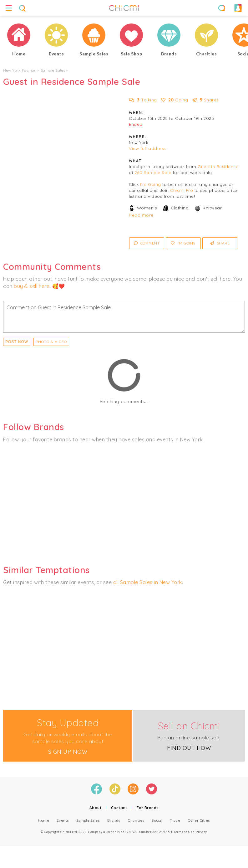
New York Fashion (20, 70)
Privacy (201, 832)
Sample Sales (53, 70)
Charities (136, 820)
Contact (119, 808)
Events (63, 820)
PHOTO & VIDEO (51, 342)
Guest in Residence (218, 167)
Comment (147, 243)
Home (43, 820)
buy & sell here (32, 286)
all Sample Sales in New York (148, 582)
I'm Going (151, 184)
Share (220, 243)
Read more (141, 215)
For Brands (148, 808)
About (96, 808)
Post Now (17, 342)
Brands (114, 820)
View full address (147, 148)
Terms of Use (184, 832)
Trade (175, 820)
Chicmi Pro (182, 190)
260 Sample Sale (153, 172)
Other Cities (199, 820)
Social (157, 820)
